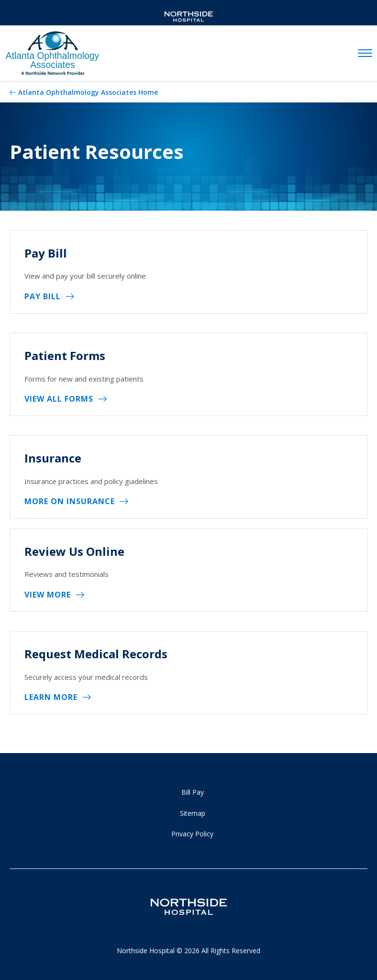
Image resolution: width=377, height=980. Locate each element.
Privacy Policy (192, 834)
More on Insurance (70, 501)
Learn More (51, 697)
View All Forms (59, 399)
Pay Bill (43, 296)
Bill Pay (193, 792)
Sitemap (193, 813)
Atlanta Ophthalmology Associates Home (88, 92)
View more (48, 595)
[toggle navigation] (365, 54)
